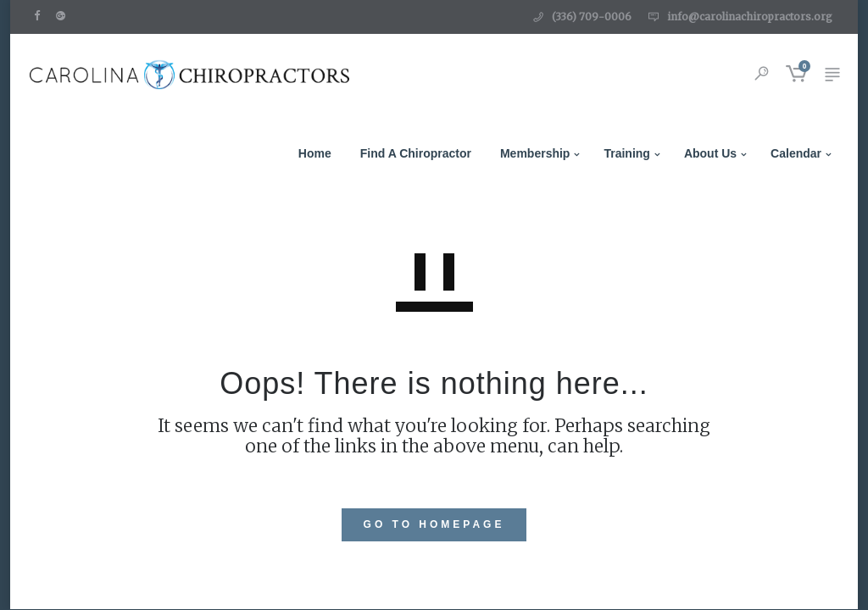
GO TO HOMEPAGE (434, 524)
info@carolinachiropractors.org (750, 17)
